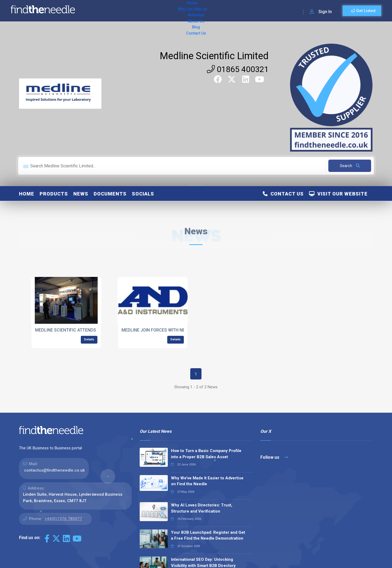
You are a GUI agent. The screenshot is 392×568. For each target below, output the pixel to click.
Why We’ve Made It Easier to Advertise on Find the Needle (207, 481)
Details (89, 339)
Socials (143, 194)
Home (94, 11)
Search (350, 166)
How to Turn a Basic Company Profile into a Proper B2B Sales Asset (206, 454)
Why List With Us (122, 11)
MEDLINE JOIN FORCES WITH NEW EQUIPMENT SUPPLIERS (179, 330)
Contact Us (216, 11)
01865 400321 (238, 69)
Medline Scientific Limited (214, 56)
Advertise (153, 11)
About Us (176, 11)
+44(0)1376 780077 (63, 519)
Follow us (274, 457)
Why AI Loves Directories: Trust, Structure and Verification (202, 508)
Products (54, 194)
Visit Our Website (338, 194)
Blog (195, 11)
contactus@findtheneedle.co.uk (54, 470)
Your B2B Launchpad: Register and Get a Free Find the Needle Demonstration (208, 535)
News (81, 194)
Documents (110, 194)
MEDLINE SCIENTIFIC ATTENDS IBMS (71, 330)
